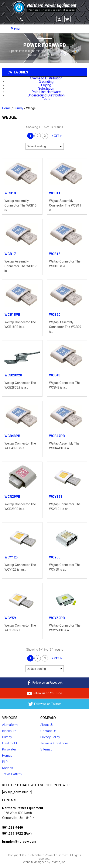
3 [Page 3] (45, 136)
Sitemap (46, 749)
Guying (46, 85)
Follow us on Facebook (44, 683)
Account (59, 19)
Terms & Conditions (54, 743)
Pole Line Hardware (46, 92)
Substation (46, 88)
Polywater (9, 749)
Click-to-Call (22, 19)
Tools (46, 99)
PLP (5, 762)
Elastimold (9, 743)
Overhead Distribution (46, 78)
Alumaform (10, 725)
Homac (7, 756)
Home (6, 108)
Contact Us (48, 731)
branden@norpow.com (19, 842)
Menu (15, 28)
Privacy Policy (50, 737)
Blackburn (9, 731)
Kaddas (8, 768)
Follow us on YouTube (44, 693)
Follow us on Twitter (45, 704)
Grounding (46, 82)
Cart (67, 19)
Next (55, 136)
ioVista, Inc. (58, 862)
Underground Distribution (46, 95)
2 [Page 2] (38, 136)
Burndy (18, 108)
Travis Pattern (12, 774)
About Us (47, 725)
